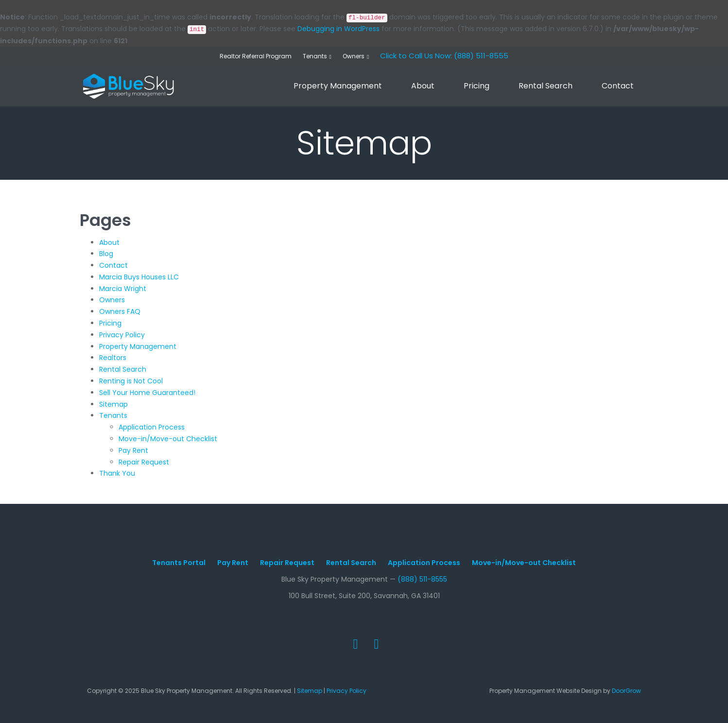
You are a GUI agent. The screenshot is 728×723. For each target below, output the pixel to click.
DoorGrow (626, 691)
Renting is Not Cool (131, 381)
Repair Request (144, 462)
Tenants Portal (179, 563)
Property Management (338, 86)
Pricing (477, 86)
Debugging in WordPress (338, 29)
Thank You (117, 473)
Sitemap (113, 404)
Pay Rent (133, 450)
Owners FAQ (120, 311)
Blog (106, 254)
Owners (354, 56)
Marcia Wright (123, 289)
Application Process (152, 427)
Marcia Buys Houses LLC (139, 277)
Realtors (113, 358)
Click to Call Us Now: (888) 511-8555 (444, 56)
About (423, 86)
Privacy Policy (122, 335)
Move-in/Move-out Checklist (168, 439)
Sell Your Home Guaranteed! (147, 393)
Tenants (315, 56)
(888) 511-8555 (422, 579)
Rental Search (546, 86)
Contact (618, 86)
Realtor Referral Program (256, 56)
